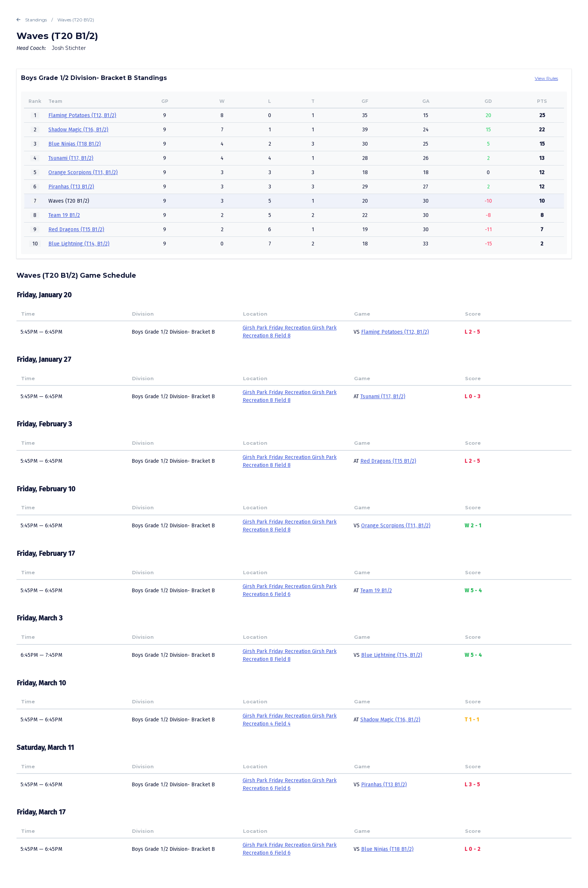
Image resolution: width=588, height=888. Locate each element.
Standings (32, 20)
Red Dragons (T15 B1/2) (76, 230)
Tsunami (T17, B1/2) (71, 158)
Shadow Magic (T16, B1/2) (78, 130)
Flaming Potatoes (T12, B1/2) (82, 115)
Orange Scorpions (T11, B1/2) (83, 172)
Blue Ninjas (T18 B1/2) (75, 144)
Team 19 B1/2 (64, 215)
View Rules (546, 78)
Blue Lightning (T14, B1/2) (79, 244)
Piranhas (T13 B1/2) (71, 187)
